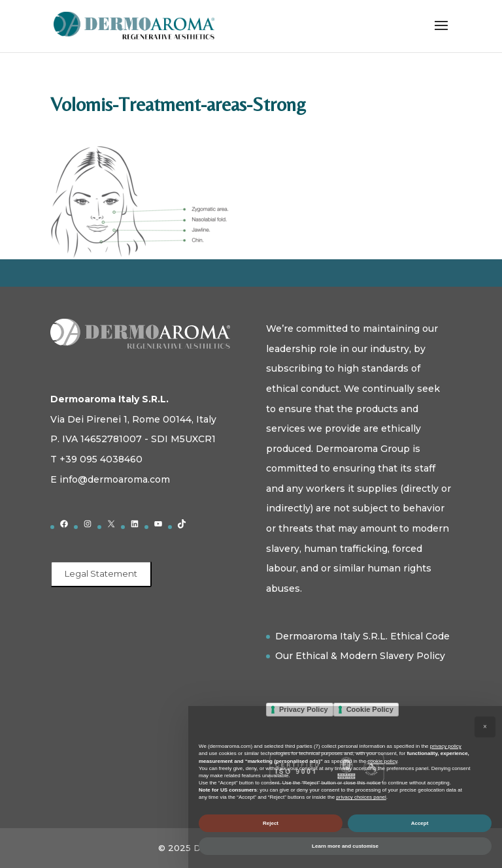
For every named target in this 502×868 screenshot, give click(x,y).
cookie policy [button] (382, 761)
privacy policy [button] (446, 746)
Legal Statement (101, 573)
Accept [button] (420, 823)
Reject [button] (271, 823)
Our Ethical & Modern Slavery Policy (360, 656)
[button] (485, 727)
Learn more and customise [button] (345, 846)
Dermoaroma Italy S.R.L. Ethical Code (362, 636)
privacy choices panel (361, 797)
